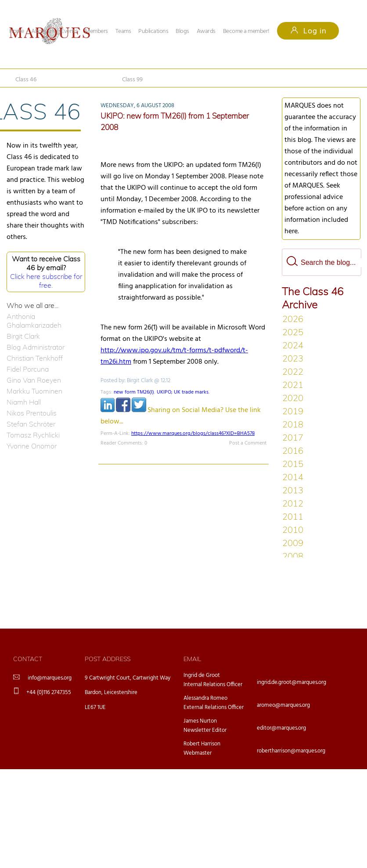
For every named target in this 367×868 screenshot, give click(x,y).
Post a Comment (248, 443)
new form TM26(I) (134, 392)
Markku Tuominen (34, 391)
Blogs (182, 31)
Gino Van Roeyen (34, 380)
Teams (123, 31)
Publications (153, 31)
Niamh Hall (24, 402)
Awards (206, 31)
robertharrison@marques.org (291, 751)
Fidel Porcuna (28, 369)
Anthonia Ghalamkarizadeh (34, 321)
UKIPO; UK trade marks (183, 392)
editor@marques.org (281, 728)
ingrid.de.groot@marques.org (291, 682)
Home (16, 31)
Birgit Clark (23, 336)
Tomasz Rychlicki (33, 435)
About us (42, 31)
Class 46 (26, 80)
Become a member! (246, 31)
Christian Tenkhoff (35, 358)
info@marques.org (50, 678)
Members (96, 31)
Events (69, 31)
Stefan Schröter (31, 424)
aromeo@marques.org (283, 705)
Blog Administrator (36, 347)
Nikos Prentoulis (32, 413)
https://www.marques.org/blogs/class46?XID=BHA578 (193, 434)
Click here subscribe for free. (46, 281)
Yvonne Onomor (32, 446)
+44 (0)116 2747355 (49, 693)
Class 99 (132, 80)
